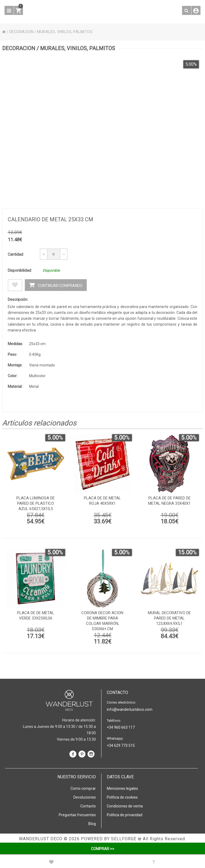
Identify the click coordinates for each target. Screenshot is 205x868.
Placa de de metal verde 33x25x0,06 (36, 616)
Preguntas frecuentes (77, 815)
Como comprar (83, 788)
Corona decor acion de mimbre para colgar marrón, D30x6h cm (102, 621)
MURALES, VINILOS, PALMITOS (65, 32)
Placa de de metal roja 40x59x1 (102, 501)
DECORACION (21, 32)
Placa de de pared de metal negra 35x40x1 (169, 501)
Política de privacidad (125, 815)
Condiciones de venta (125, 806)
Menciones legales (122, 788)
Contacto (88, 806)
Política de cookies (122, 797)
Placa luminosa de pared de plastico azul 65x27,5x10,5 (36, 503)
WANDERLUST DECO (41, 839)
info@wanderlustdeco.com (130, 709)
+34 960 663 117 (121, 727)
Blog (92, 824)
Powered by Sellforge (109, 839)
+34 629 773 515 (121, 745)
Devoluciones (85, 797)
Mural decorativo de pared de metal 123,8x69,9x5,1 (169, 618)
